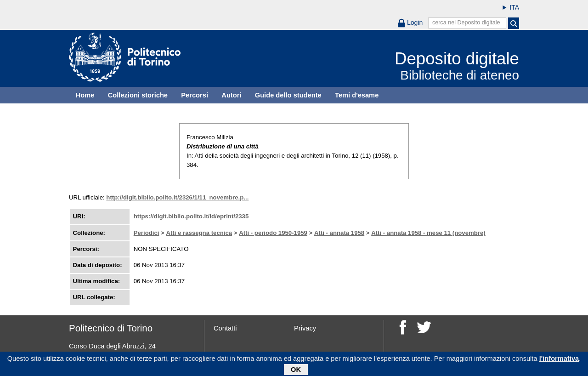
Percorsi (195, 95)
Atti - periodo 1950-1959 (273, 233)
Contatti (225, 328)
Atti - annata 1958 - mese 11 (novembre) (428, 233)
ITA (514, 7)
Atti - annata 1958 (339, 233)
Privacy (305, 328)
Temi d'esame (357, 95)
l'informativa (559, 360)
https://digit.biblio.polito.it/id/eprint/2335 (191, 216)
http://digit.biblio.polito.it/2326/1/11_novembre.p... (177, 197)
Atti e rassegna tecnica (199, 233)
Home (85, 95)
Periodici (147, 233)
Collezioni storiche (138, 95)
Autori (231, 95)
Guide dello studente (288, 95)
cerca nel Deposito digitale (466, 23)
